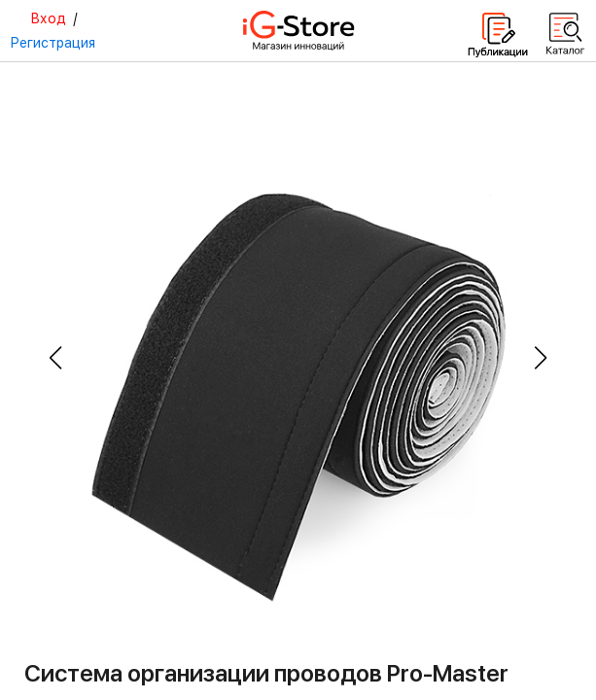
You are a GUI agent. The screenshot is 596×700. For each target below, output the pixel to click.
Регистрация (53, 43)
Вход (48, 18)
